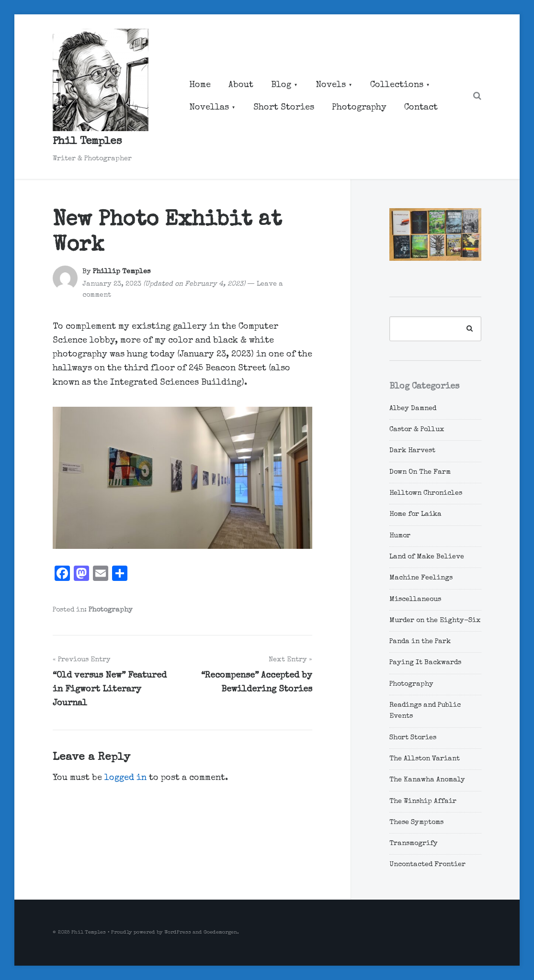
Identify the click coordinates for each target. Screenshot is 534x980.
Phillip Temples (122, 272)
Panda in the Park (420, 642)
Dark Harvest (412, 451)
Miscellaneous (415, 600)
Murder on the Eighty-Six (435, 621)
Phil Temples (87, 142)
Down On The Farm (420, 472)
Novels (331, 85)
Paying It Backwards (425, 663)
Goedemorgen (220, 932)
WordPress (178, 932)
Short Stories (284, 108)
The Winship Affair (423, 802)
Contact (421, 108)
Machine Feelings (421, 578)
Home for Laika (415, 514)
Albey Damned (413, 409)
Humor (400, 536)
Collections (397, 85)
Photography (359, 108)
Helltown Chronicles (426, 493)
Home (200, 85)
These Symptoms (416, 823)
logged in (125, 778)
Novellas (209, 108)
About (241, 85)
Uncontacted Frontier (427, 865)
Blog (281, 85)
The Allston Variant (425, 759)
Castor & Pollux (417, 430)
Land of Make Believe (427, 557)
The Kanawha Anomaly (427, 780)
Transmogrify (414, 844)
